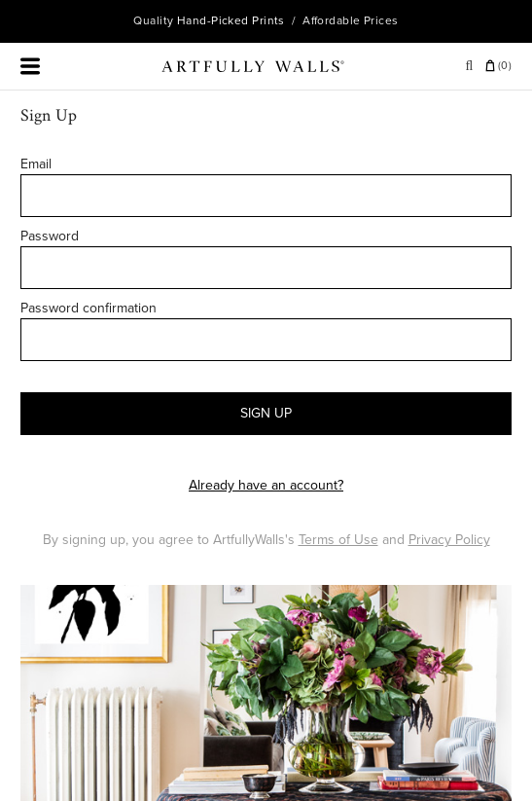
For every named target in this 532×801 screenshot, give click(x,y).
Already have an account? (266, 485)
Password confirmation (89, 308)
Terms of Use (338, 540)
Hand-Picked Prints (231, 20)
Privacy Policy (449, 540)
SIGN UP (266, 413)
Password (50, 236)
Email (36, 164)
